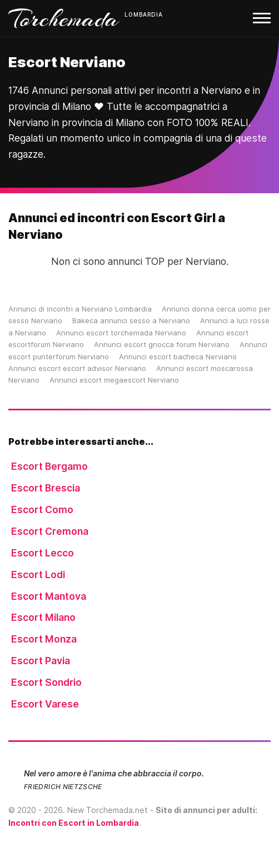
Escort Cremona (50, 531)
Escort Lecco (43, 553)
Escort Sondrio (46, 682)
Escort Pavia (41, 661)
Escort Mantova (49, 596)
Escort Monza (44, 639)
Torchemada (64, 18)
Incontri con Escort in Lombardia (74, 823)
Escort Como (42, 510)
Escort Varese (45, 704)
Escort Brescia (46, 488)
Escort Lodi (38, 575)
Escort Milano (43, 617)
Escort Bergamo (49, 466)
